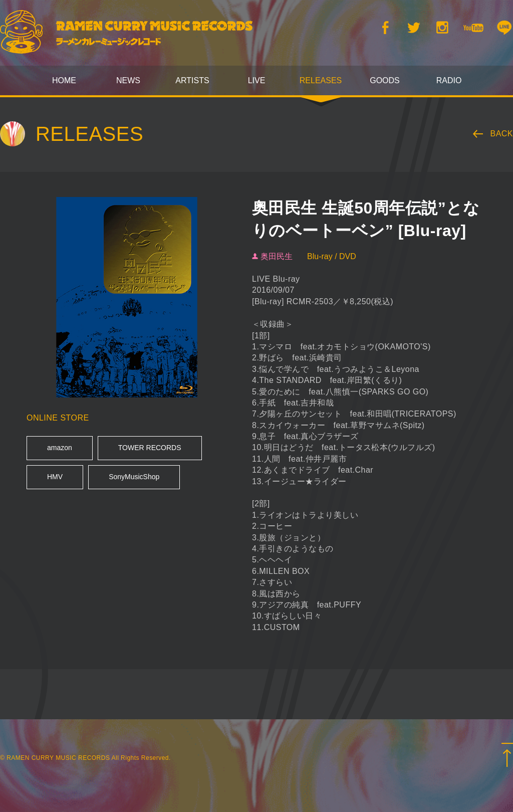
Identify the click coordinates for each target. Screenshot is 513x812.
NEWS (128, 80)
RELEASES (321, 80)
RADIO (449, 80)
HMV (55, 477)
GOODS (385, 80)
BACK (502, 134)
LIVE (257, 80)
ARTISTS (192, 80)
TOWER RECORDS (150, 448)
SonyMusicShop (134, 477)
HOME (64, 80)
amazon (60, 448)
